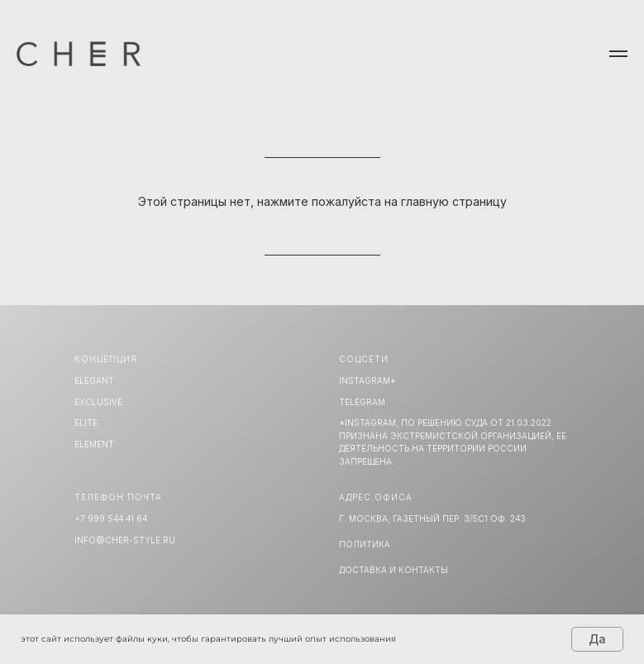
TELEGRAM (362, 402)
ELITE (86, 423)
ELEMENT (94, 444)
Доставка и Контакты (394, 570)
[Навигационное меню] (618, 54)
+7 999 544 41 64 (111, 518)
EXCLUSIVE (98, 402)
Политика (365, 544)
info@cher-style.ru (125, 540)
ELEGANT (94, 380)
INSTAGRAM (365, 380)
